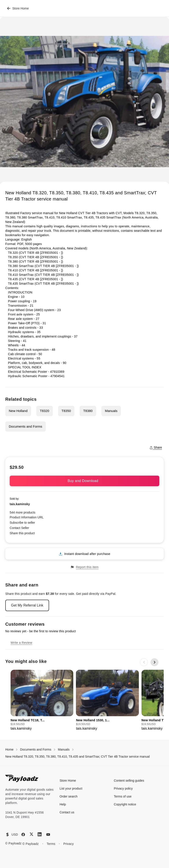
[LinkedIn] (40, 834)
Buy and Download (84, 481)
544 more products (23, 512)
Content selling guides (129, 781)
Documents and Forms (26, 426)
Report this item (84, 567)
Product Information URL (27, 517)
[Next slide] (154, 662)
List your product (71, 788)
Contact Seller (19, 528)
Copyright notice (125, 804)
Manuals (111, 411)
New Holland (18, 411)
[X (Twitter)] (31, 834)
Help (63, 804)
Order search (69, 796)
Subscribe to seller (22, 523)
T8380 (88, 411)
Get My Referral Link (27, 605)
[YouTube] (48, 835)
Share (156, 447)
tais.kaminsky (20, 504)
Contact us (67, 812)
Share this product (22, 533)
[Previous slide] (144, 662)
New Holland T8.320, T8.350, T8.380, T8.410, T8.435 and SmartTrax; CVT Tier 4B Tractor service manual (77, 757)
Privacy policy (123, 788)
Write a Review (21, 643)
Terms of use (123, 796)
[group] (42, 700)
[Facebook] (23, 835)
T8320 (45, 411)
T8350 (66, 411)
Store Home (18, 8)
